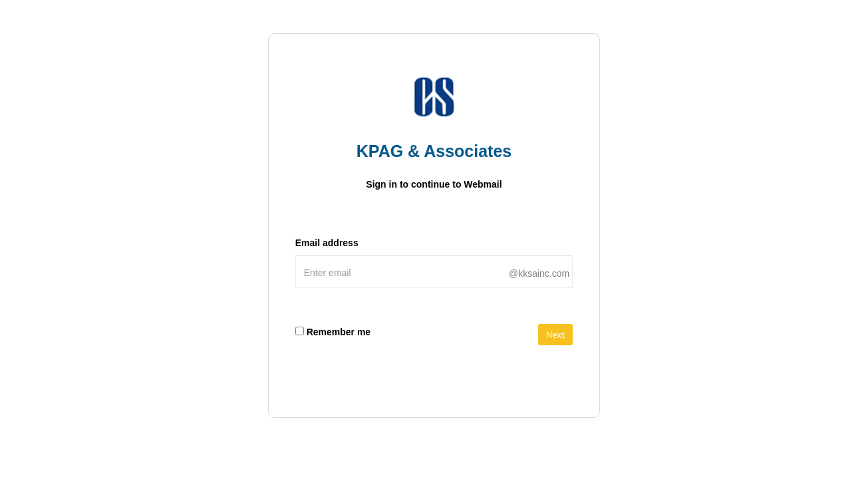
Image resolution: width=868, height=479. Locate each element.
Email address (327, 243)
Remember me (339, 332)
